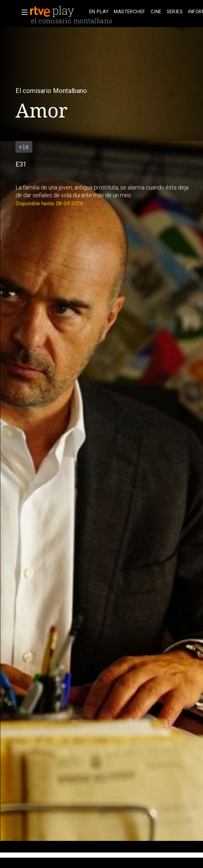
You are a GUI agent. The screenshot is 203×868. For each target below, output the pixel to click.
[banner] (58, 12)
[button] (23, 12)
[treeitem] (99, 12)
